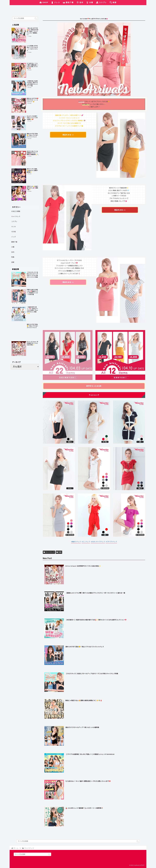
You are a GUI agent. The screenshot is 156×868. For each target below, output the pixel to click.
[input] (25, 18)
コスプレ (14, 221)
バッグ (14, 237)
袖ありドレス (76, 542)
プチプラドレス (112, 542)
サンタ (14, 227)
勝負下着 (14, 242)
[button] (36, 19)
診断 (13, 262)
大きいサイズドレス (98, 542)
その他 (14, 232)
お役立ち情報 (16, 211)
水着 (13, 247)
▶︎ (94, 386)
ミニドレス (86, 542)
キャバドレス (49, 552)
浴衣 (13, 252)
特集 (59, 552)
